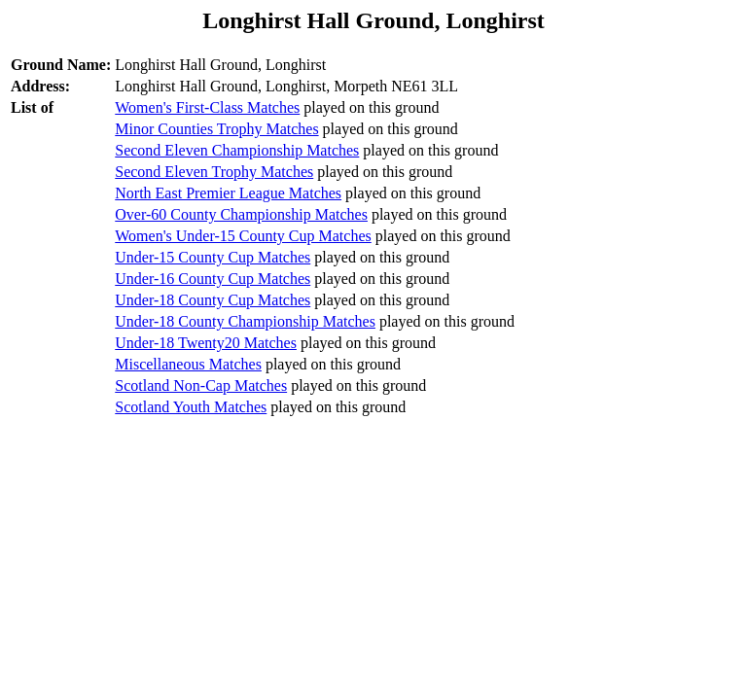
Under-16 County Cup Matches (213, 279)
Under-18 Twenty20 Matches (206, 343)
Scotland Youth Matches (191, 407)
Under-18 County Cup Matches (213, 300)
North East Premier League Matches (228, 193)
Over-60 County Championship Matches (241, 214)
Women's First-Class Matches (207, 107)
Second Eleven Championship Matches (237, 150)
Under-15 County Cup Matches (213, 257)
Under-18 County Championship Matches (245, 321)
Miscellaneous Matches (188, 364)
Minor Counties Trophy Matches (216, 129)
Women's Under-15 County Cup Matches (243, 236)
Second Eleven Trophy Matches (214, 172)
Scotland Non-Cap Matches (201, 385)
